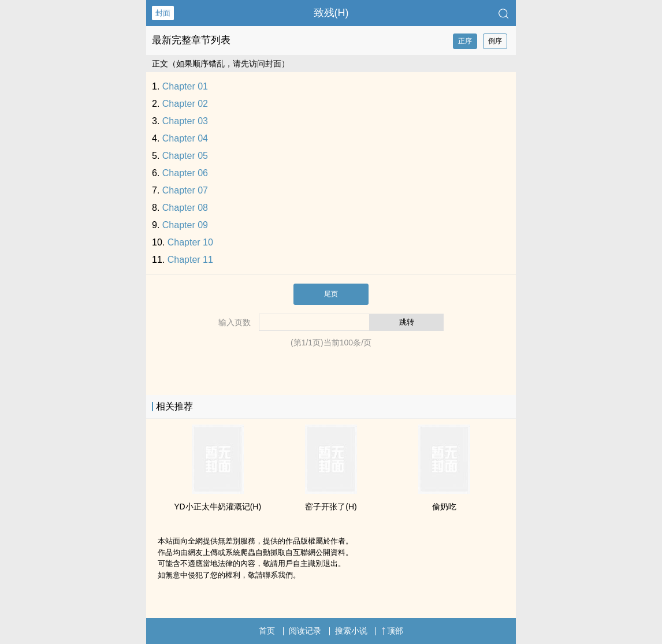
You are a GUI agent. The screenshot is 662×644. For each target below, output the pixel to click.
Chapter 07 (185, 190)
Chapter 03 (185, 121)
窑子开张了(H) (331, 507)
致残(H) (331, 13)
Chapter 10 (190, 242)
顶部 (392, 631)
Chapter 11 (190, 260)
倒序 (495, 41)
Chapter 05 (185, 156)
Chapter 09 (185, 225)
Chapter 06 (185, 173)
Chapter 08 (185, 208)
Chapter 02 (185, 104)
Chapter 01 (185, 86)
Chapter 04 (185, 138)
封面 (163, 13)
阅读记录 (305, 631)
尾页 (331, 294)
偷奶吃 (444, 507)
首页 (267, 631)
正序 (465, 41)
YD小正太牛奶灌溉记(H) (217, 507)
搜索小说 (351, 631)
